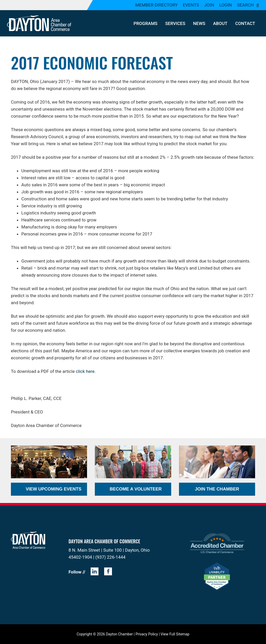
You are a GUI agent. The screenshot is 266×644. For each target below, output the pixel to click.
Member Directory (157, 5)
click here (85, 371)
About (220, 23)
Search (245, 5)
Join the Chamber (217, 489)
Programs (145, 23)
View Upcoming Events (54, 489)
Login (226, 5)
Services (175, 23)
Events (191, 5)
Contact (245, 23)
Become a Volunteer (136, 489)
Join (209, 5)
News (199, 23)
